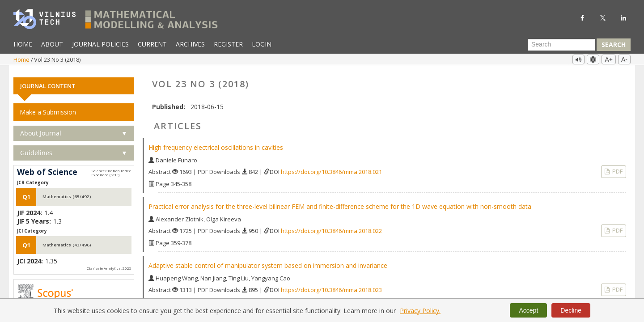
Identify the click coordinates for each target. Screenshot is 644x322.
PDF (617, 168)
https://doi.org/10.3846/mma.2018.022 (331, 227)
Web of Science (47, 169)
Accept (528, 310)
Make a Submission (48, 108)
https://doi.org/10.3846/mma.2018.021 (331, 168)
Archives (190, 44)
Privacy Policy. (420, 311)
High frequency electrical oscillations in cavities (216, 144)
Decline (571, 310)
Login (262, 44)
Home (23, 44)
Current (152, 44)
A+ (609, 59)
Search (614, 44)
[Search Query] (561, 45)
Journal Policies (100, 44)
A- (624, 59)
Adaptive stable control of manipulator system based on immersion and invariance (268, 262)
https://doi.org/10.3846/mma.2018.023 (331, 286)
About (52, 44)
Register (228, 44)
